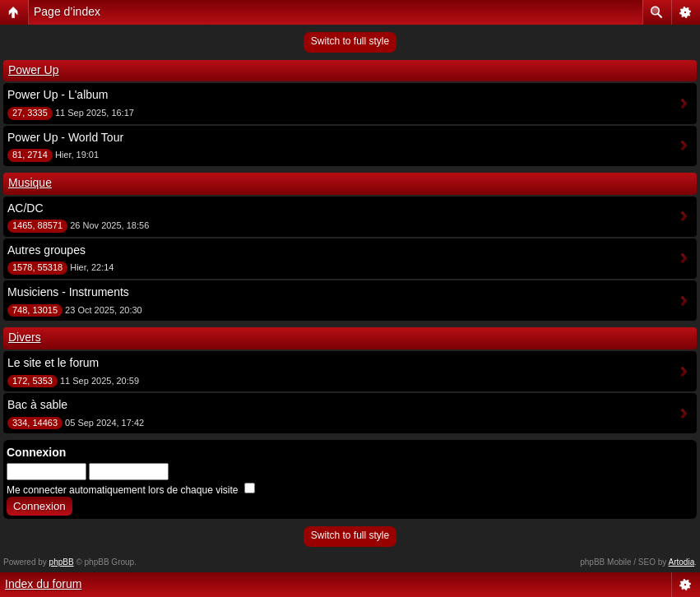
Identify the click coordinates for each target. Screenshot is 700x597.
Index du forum (43, 584)
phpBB (62, 562)
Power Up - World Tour (65, 137)
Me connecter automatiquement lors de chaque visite (131, 490)
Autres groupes (46, 250)
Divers (25, 337)
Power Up (33, 70)
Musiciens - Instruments (68, 292)
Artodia (682, 562)
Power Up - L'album (58, 95)
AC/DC (25, 208)
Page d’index (67, 12)
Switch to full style (350, 41)
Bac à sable (37, 405)
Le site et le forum (53, 363)
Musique (30, 183)
